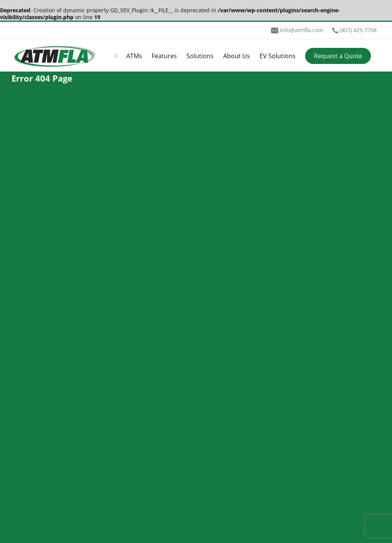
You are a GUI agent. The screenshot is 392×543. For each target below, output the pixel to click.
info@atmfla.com (301, 30)
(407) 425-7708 (358, 30)
